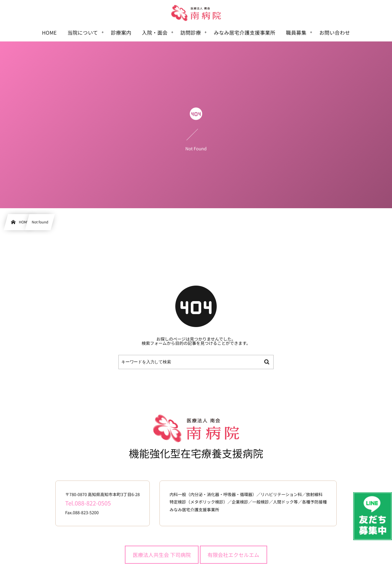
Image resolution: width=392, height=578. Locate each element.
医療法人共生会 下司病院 (162, 555)
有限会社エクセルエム (234, 555)
